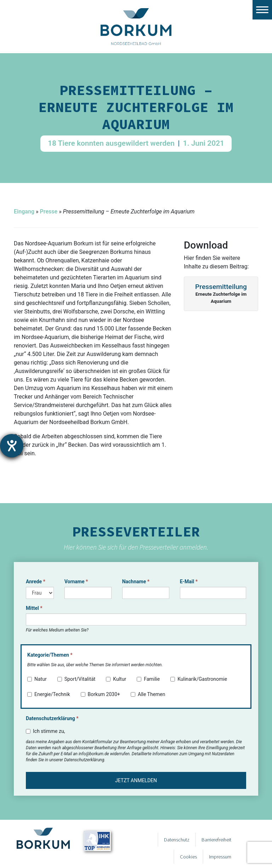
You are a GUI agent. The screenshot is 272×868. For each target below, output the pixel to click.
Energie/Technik (49, 694)
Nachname (136, 582)
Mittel (34, 608)
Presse (49, 212)
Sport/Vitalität (76, 679)
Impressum (220, 857)
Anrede (36, 582)
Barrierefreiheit (216, 840)
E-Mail (189, 582)
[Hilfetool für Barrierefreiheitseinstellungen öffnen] (12, 446)
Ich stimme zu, (45, 731)
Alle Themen (148, 694)
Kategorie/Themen (50, 655)
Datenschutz (177, 840)
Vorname (76, 582)
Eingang (24, 212)
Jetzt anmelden (136, 780)
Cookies (188, 857)
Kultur (116, 679)
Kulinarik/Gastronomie (199, 679)
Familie (148, 679)
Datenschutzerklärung (52, 718)
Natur (37, 679)
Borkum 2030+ (100, 694)
